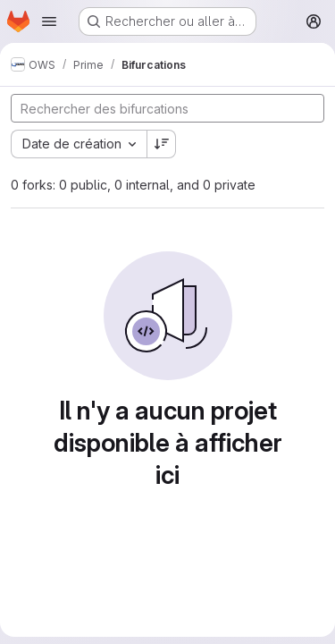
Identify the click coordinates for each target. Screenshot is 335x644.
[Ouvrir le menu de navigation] (49, 21)
